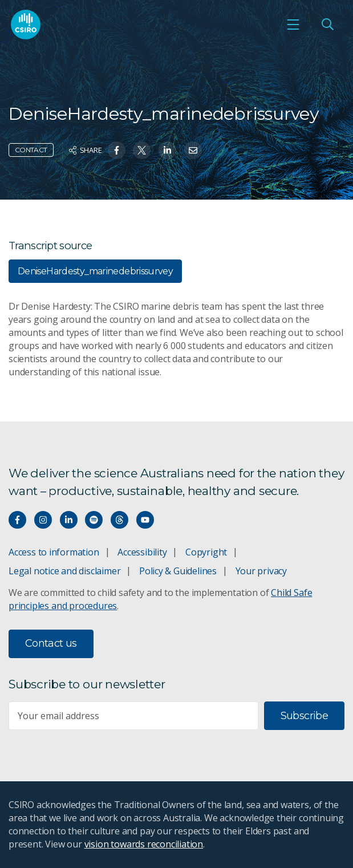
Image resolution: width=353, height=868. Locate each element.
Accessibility (142, 552)
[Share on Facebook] (117, 150)
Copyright (206, 552)
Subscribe (304, 716)
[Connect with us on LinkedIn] (69, 520)
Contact (31, 150)
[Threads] (119, 520)
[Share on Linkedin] (167, 150)
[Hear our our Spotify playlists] (94, 520)
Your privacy (261, 571)
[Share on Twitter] (142, 150)
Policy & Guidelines (178, 571)
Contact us (51, 643)
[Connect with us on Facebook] (17, 520)
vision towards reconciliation (144, 844)
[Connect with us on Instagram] (43, 520)
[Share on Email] (193, 150)
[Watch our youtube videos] (145, 520)
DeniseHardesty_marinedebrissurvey (95, 271)
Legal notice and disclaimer (64, 571)
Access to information (54, 552)
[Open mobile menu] (293, 25)
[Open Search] (327, 25)
